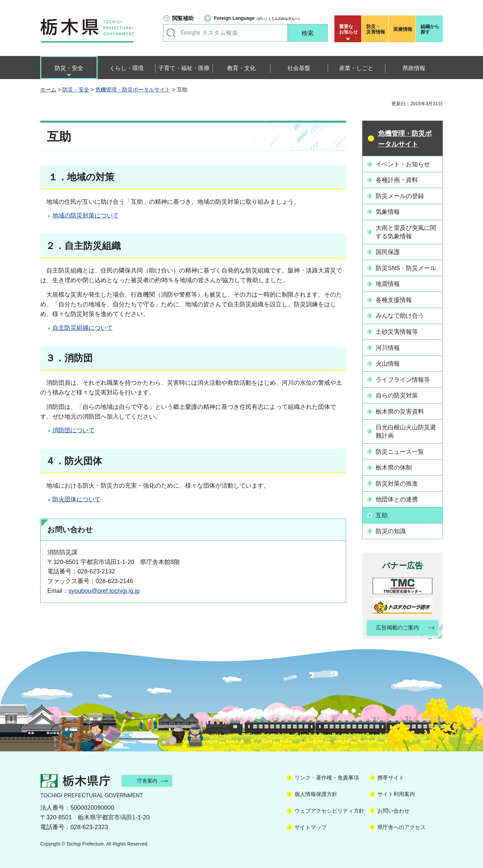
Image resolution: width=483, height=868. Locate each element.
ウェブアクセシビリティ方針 (329, 809)
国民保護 (388, 251)
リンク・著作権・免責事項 (327, 776)
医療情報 (403, 29)
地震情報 (388, 283)
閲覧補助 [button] (183, 18)
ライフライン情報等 (403, 378)
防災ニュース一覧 (400, 450)
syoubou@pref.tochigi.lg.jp (104, 591)
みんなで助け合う (400, 315)
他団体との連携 (397, 497)
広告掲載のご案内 (397, 626)
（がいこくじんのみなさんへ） (258, 18)
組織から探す (430, 29)
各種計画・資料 (397, 180)
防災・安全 (76, 90)
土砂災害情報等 (397, 330)
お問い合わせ (393, 809)
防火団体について (76, 499)
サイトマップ (311, 825)
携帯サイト (391, 776)
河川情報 (388, 347)
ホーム (48, 90)
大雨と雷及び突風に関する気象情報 (406, 231)
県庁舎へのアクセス (401, 825)
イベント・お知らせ (403, 164)
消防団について (73, 430)
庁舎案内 (149, 779)
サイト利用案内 (396, 792)
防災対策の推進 (397, 481)
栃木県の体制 (394, 466)
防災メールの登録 (400, 196)
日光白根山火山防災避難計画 (406, 430)
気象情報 (388, 211)
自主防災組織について (83, 328)
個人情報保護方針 (316, 792)
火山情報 (388, 362)
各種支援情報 (394, 299)
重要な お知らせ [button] (348, 29)
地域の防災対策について (86, 215)
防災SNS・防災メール (406, 267)
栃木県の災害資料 (400, 410)
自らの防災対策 (397, 394)
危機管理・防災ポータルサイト (133, 90)
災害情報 (377, 29)
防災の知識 (391, 529)
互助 (382, 513)
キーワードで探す (171, 33)
